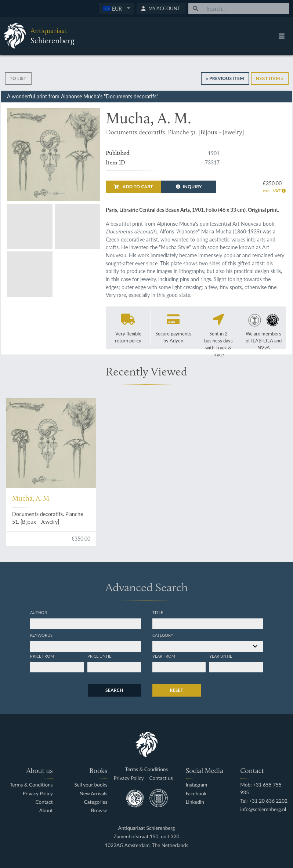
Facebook (196, 794)
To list (18, 78)
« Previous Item (225, 78)
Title (158, 612)
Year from (164, 656)
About (46, 811)
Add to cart (133, 187)
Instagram (197, 785)
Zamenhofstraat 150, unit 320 (147, 837)
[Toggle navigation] (282, 36)
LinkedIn (195, 802)
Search (114, 690)
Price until (99, 656)
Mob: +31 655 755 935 (261, 789)
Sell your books (91, 785)
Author (39, 612)
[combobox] (116, 9)
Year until (221, 656)
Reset (177, 690)
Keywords (41, 635)
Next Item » (270, 78)
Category (163, 635)
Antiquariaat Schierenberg (147, 828)
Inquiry (189, 187)
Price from (42, 656)
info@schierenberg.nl (263, 809)
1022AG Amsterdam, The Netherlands (146, 845)
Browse (99, 811)
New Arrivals (94, 794)
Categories (96, 802)
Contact (44, 802)
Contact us (161, 778)
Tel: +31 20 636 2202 (264, 801)
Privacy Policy (38, 794)
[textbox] (116, 8)
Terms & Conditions (31, 785)
